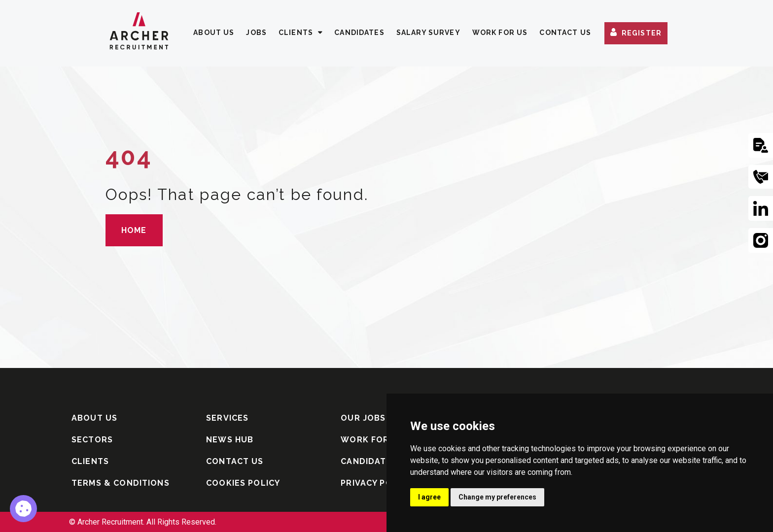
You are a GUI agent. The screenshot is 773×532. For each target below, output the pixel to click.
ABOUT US (214, 33)
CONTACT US (565, 33)
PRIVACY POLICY (376, 483)
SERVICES (227, 418)
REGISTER (642, 33)
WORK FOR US (500, 33)
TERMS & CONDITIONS (121, 483)
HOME (134, 230)
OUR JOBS (363, 418)
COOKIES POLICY (243, 483)
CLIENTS (296, 33)
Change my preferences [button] (497, 497)
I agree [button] (429, 497)
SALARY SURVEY (428, 33)
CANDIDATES (359, 33)
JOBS (256, 33)
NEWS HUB (230, 440)
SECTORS (92, 440)
